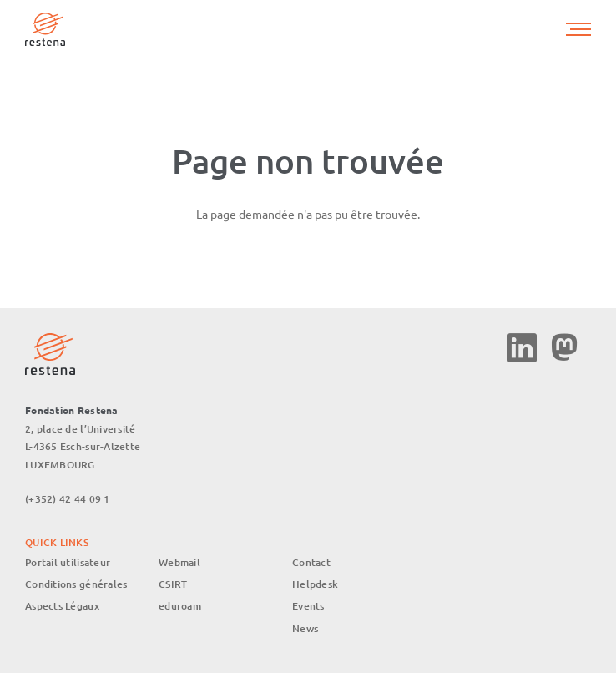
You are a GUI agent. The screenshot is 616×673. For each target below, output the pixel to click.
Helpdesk (315, 584)
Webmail (179, 562)
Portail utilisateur (68, 562)
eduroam (180, 606)
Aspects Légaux (62, 606)
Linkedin (522, 348)
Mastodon (564, 348)
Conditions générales (76, 584)
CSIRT (173, 584)
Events (308, 606)
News (305, 628)
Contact (311, 562)
